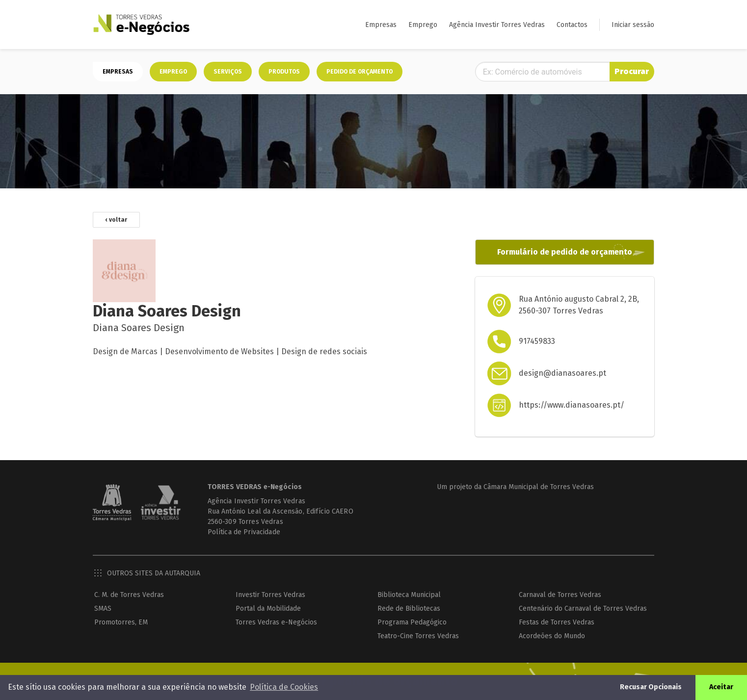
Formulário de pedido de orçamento (565, 252)
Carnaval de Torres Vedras (560, 595)
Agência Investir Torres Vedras (497, 25)
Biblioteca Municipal (409, 595)
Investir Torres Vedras (270, 595)
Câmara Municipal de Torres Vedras (539, 487)
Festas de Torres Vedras (557, 622)
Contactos (572, 25)
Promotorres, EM (121, 622)
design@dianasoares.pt (562, 373)
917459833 (537, 341)
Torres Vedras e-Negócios (276, 622)
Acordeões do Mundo (552, 636)
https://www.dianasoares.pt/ (572, 405)
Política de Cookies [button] (284, 687)
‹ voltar (116, 220)
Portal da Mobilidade (268, 609)
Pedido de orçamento (360, 72)
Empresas (381, 25)
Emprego (423, 25)
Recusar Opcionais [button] (651, 687)
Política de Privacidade (244, 532)
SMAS (103, 609)
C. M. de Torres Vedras (129, 595)
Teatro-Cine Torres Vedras (418, 636)
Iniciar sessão (633, 25)
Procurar (632, 71)
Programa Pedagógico (412, 622)
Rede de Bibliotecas (409, 609)
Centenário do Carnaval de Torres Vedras (583, 609)
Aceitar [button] (721, 687)
